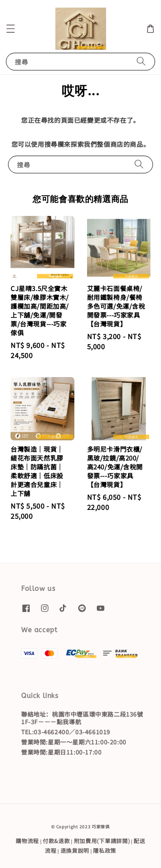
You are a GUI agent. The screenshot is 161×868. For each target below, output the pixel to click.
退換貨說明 (75, 850)
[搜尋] (141, 61)
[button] (11, 29)
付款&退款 (56, 841)
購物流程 (27, 841)
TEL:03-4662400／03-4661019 (66, 732)
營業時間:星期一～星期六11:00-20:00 (74, 742)
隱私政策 (105, 850)
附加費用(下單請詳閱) (102, 841)
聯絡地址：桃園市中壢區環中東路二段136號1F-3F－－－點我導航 (82, 718)
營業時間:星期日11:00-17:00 (61, 752)
